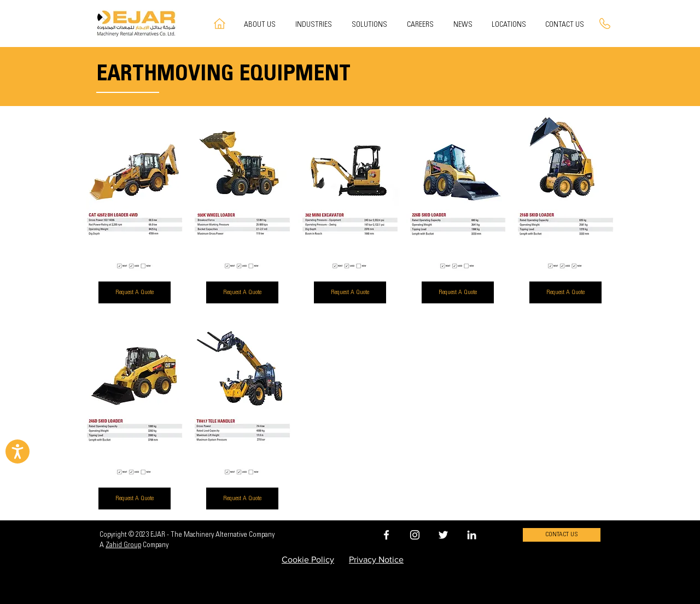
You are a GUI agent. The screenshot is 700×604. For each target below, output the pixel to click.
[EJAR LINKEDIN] (472, 535)
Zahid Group (123, 546)
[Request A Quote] (135, 292)
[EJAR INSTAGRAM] (415, 535)
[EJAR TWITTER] (443, 535)
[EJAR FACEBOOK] (386, 535)
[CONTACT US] (562, 535)
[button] (371, 25)
